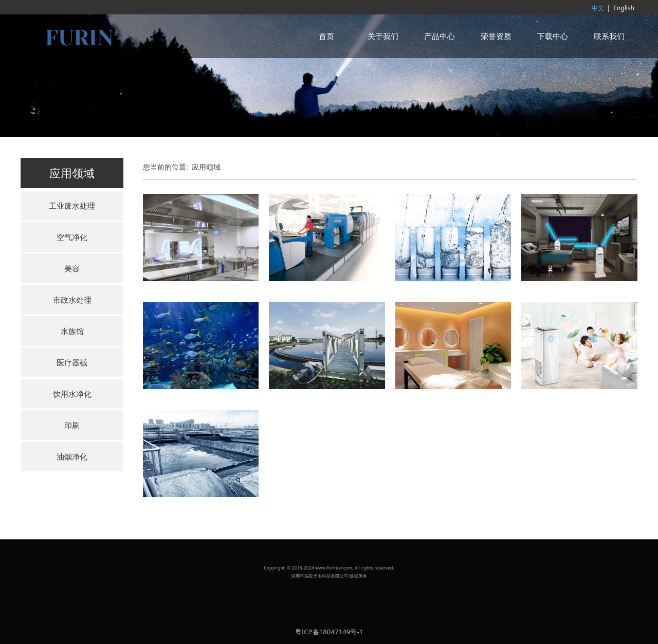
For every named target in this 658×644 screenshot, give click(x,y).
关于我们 (383, 36)
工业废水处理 (72, 206)
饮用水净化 (72, 394)
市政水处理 (72, 300)
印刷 (72, 425)
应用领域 (206, 167)
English (624, 8)
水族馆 (72, 331)
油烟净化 (72, 456)
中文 (598, 8)
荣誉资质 (496, 36)
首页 (326, 36)
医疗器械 (72, 362)
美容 (72, 268)
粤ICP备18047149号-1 (329, 632)
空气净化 (72, 237)
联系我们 (609, 36)
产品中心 (440, 36)
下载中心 (553, 36)
